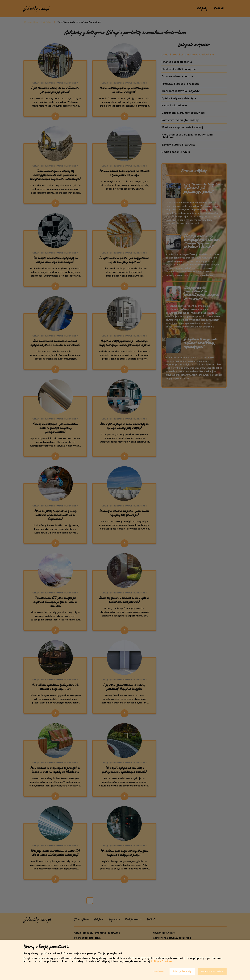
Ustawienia (158, 971)
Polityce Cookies (161, 961)
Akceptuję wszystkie (212, 971)
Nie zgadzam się (182, 971)
